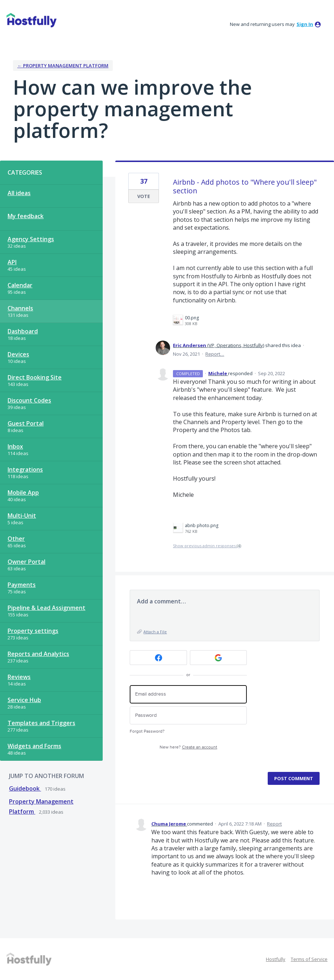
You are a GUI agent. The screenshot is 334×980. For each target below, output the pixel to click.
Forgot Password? (147, 731)
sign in (305, 24)
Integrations (25, 469)
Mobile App (23, 493)
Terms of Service (309, 959)
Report (274, 824)
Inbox (15, 446)
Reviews (19, 677)
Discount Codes (29, 400)
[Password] (188, 716)
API (12, 262)
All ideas (19, 193)
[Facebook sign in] (158, 658)
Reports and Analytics (38, 654)
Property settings (33, 631)
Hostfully (276, 959)
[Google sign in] (219, 658)
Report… (215, 354)
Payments (22, 585)
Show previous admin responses (207, 546)
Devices (18, 354)
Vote (144, 196)
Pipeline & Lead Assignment (46, 608)
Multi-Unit (22, 516)
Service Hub (24, 700)
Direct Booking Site (35, 377)
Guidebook (25, 788)
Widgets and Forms (34, 746)
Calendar (20, 285)
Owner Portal (26, 562)
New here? (188, 747)
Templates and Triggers (41, 723)
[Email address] (188, 694)
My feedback (26, 216)
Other (16, 539)
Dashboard (23, 331)
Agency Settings (31, 239)
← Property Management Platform (63, 66)
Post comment (294, 778)
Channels (20, 308)
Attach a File (155, 632)
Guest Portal (26, 423)
